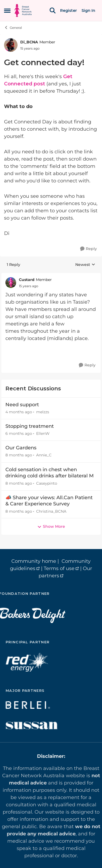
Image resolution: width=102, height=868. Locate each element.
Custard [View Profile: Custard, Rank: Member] (27, 280)
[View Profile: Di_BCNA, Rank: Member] (11, 45)
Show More (51, 526)
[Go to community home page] (23, 11)
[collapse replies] (51, 276)
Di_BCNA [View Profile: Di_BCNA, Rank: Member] (29, 42)
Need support (22, 405)
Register (69, 11)
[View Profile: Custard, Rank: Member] (11, 283)
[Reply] (89, 249)
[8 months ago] (19, 455)
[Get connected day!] (29, 286)
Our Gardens (21, 448)
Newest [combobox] (85, 265)
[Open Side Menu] (7, 11)
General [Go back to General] (13, 27)
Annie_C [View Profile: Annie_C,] (44, 455)
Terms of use (59, 568)
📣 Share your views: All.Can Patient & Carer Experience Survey (49, 501)
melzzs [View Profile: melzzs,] (43, 412)
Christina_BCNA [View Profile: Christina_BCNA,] (51, 511)
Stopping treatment (30, 426)
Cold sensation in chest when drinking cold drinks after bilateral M (50, 473)
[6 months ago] (19, 434)
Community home (34, 561)
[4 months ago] (19, 412)
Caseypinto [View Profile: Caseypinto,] (47, 483)
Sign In (88, 11)
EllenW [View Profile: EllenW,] (43, 433)
